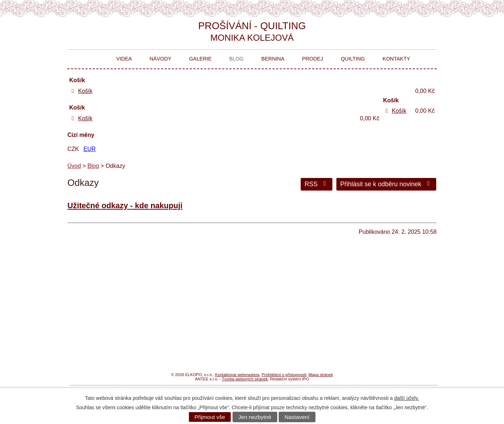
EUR (89, 149)
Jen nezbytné (255, 417)
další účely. (406, 398)
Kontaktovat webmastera (237, 375)
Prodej (313, 59)
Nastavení (297, 417)
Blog (236, 59)
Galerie (200, 59)
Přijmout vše (210, 417)
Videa (124, 59)
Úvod (96, 59)
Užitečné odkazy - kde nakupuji (125, 206)
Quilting (353, 59)
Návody (161, 59)
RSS (317, 184)
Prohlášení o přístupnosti (284, 375)
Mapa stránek (321, 375)
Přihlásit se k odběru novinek (386, 184)
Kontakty (396, 59)
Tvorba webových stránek (245, 379)
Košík (85, 91)
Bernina (273, 59)
